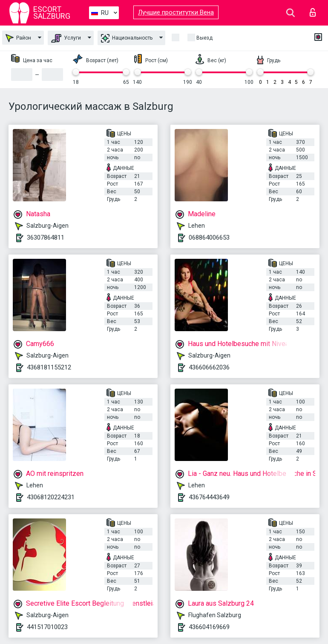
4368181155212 (49, 367)
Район (18, 38)
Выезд (204, 38)
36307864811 (46, 238)
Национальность (127, 38)
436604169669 (209, 627)
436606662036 (209, 367)
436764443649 (209, 497)
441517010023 (47, 627)
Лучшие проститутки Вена (176, 12)
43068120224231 (51, 497)
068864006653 (209, 238)
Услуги (66, 38)
